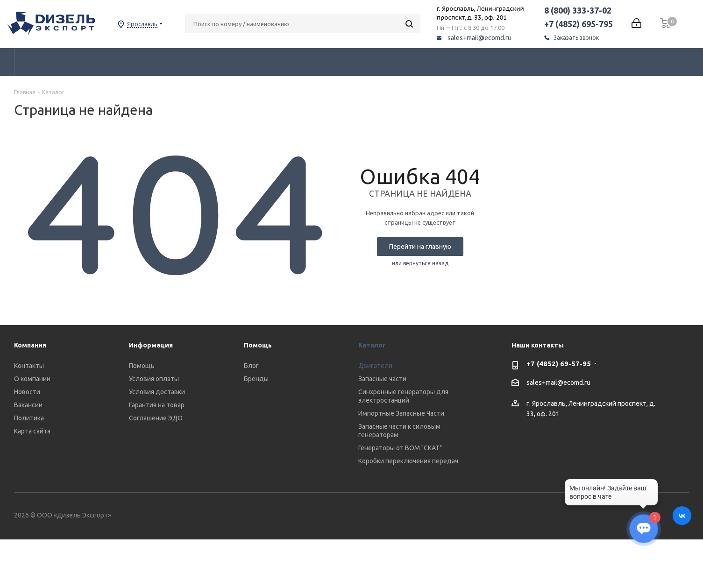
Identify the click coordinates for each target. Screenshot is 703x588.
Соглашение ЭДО (156, 418)
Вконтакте (682, 516)
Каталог (372, 345)
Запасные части (382, 379)
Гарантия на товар (157, 405)
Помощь (142, 366)
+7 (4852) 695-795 (591, 24)
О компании (32, 379)
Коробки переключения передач (408, 461)
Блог (251, 366)
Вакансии (28, 405)
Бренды (256, 379)
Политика (29, 418)
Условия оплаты (154, 379)
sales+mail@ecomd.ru (492, 38)
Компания (30, 345)
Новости (27, 392)
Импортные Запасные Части (401, 413)
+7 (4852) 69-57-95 (559, 364)
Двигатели (375, 366)
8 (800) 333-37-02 (590, 10)
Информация (151, 345)
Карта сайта (32, 431)
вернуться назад (426, 263)
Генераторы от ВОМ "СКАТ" (400, 448)
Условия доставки (157, 392)
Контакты (29, 366)
